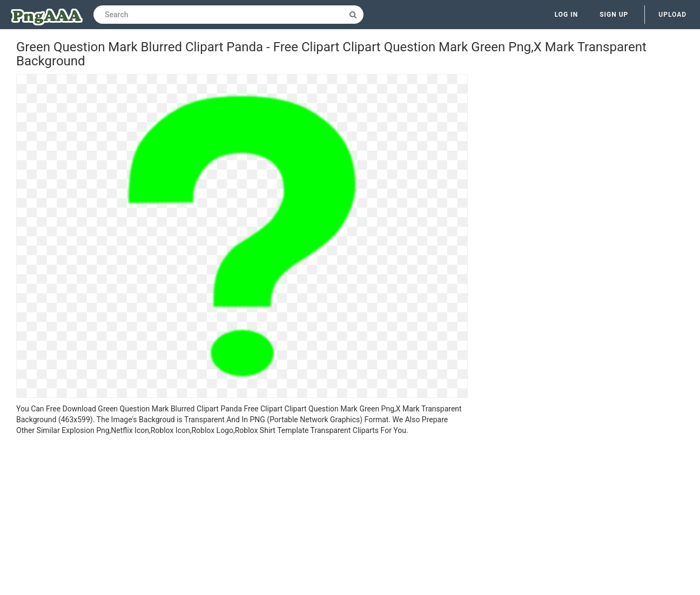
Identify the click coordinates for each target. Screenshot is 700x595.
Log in (567, 15)
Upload (672, 15)
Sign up (614, 15)
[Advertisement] (242, 517)
